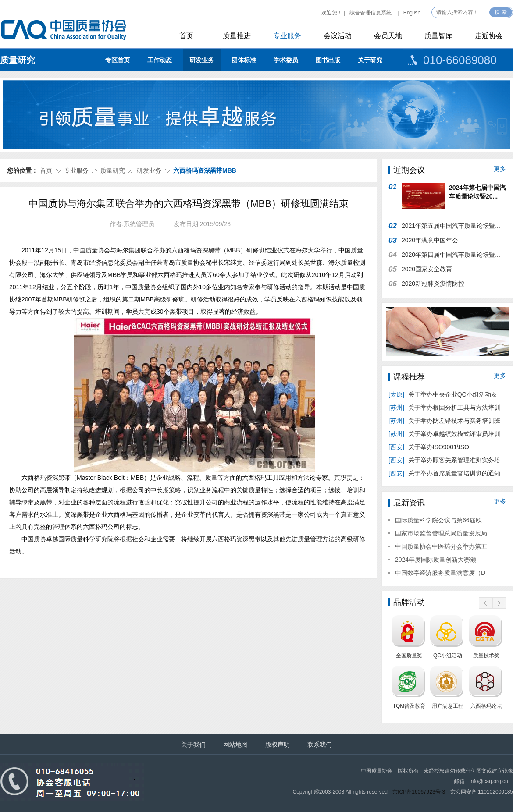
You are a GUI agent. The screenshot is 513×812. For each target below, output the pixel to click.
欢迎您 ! (331, 13)
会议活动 (338, 36)
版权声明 (278, 745)
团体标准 (244, 60)
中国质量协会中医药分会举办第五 (441, 546)
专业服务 (287, 36)
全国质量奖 (409, 656)
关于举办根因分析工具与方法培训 (444, 408)
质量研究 (18, 60)
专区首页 (118, 60)
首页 (186, 36)
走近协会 (489, 36)
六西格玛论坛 (486, 706)
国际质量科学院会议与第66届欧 (438, 520)
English (412, 13)
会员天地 (388, 36)
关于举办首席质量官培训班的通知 (444, 473)
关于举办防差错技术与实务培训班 (444, 421)
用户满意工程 (448, 706)
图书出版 (328, 60)
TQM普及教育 (409, 706)
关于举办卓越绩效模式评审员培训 (444, 434)
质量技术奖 (486, 656)
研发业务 (202, 60)
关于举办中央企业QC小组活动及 (444, 394)
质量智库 (438, 36)
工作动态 (160, 60)
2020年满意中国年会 (430, 240)
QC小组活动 (448, 656)
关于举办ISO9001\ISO (430, 447)
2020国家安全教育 (427, 269)
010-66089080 (460, 60)
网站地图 (235, 745)
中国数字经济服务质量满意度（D (440, 573)
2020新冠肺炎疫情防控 (433, 284)
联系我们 (320, 745)
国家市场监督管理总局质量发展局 (441, 533)
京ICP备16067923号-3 (419, 792)
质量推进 (237, 36)
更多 (500, 169)
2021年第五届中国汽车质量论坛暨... (451, 226)
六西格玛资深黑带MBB (205, 170)
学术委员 (286, 60)
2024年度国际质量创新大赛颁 (436, 560)
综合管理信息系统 (370, 13)
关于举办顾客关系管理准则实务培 (444, 460)
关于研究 (370, 60)
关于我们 (193, 745)
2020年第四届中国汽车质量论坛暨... (451, 255)
